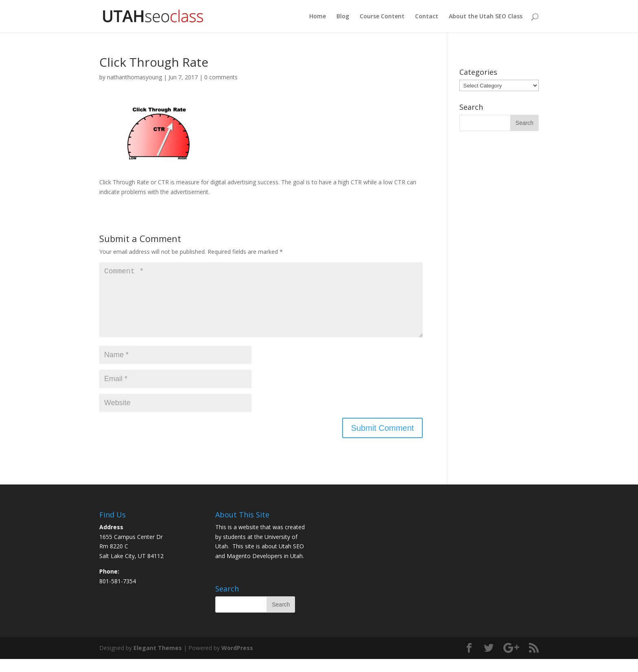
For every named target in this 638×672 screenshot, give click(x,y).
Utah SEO (291, 559)
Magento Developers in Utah (265, 569)
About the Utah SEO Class (486, 17)
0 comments (221, 77)
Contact (427, 17)
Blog (343, 17)
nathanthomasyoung (134, 77)
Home (318, 17)
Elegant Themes (158, 661)
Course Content (382, 17)
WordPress (237, 661)
